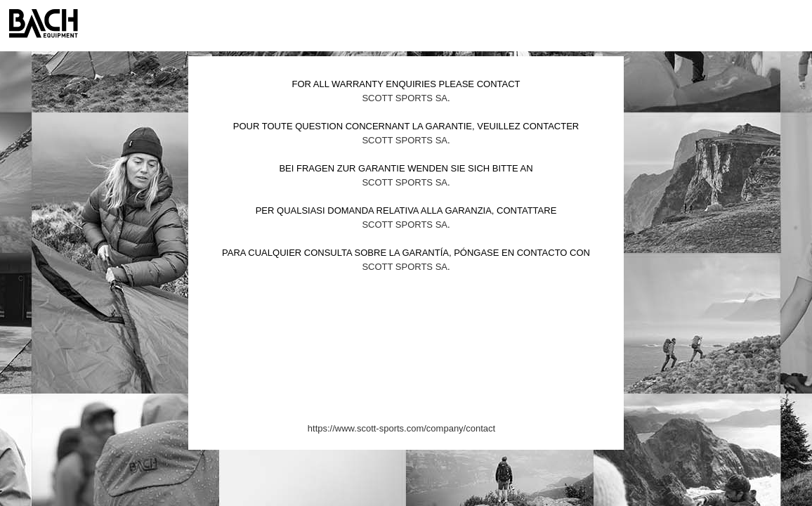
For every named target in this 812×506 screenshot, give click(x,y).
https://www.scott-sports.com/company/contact (401, 428)
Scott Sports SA (405, 98)
